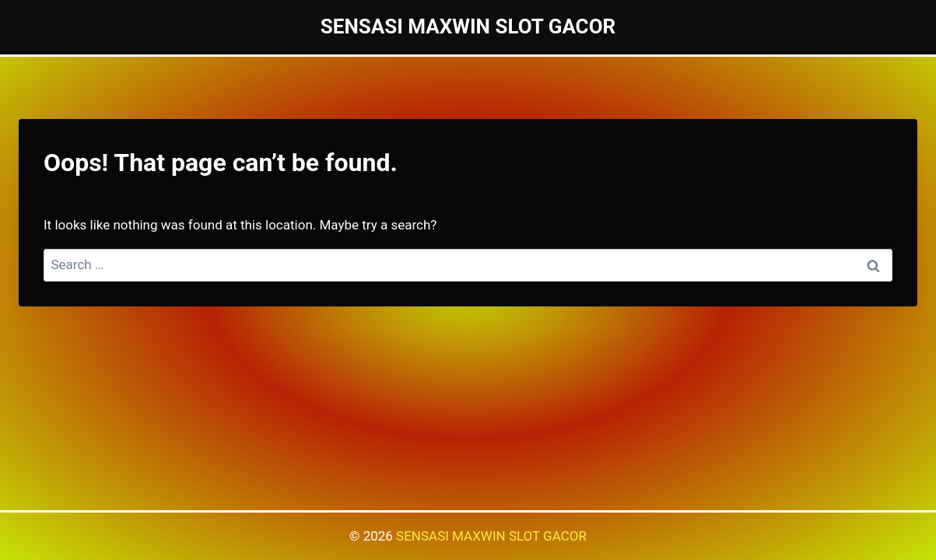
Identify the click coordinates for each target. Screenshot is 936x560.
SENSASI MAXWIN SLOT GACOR (491, 536)
